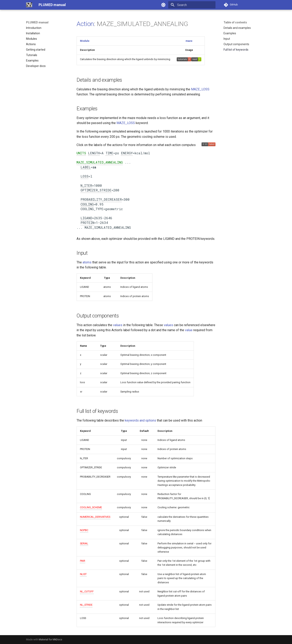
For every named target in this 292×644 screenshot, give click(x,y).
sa (94, 167)
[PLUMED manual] (29, 5)
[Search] (192, 5)
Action (85, 24)
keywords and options (140, 420)
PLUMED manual (37, 22)
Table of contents (235, 22)
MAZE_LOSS (200, 89)
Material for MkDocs (50, 639)
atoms (87, 262)
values (118, 325)
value (189, 330)
